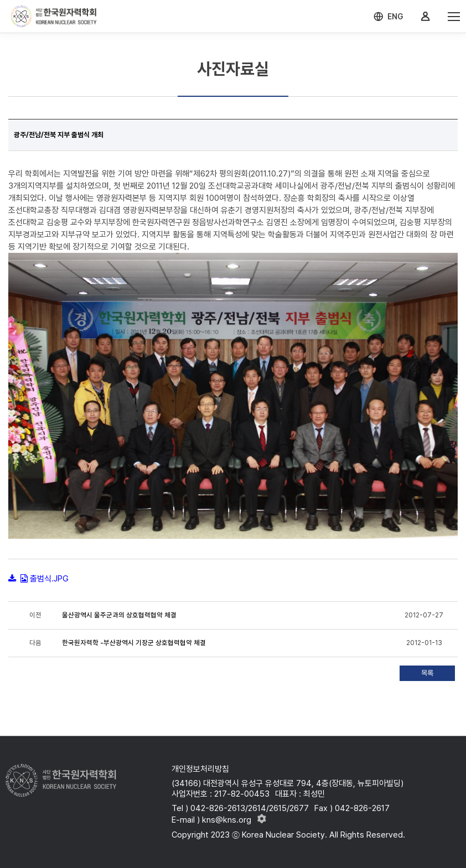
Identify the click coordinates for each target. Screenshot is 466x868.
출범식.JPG (49, 579)
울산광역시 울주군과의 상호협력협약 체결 (119, 615)
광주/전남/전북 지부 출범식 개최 (59, 135)
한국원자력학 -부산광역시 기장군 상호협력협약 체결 (134, 643)
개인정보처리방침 (200, 769)
